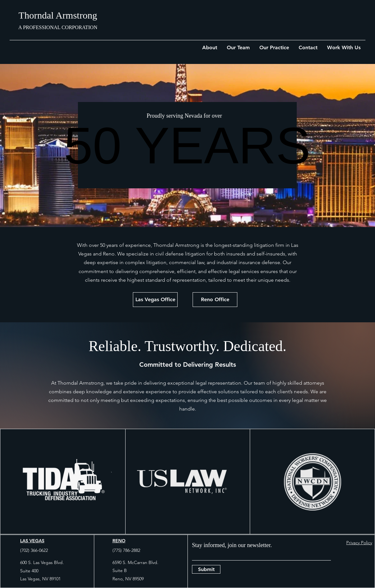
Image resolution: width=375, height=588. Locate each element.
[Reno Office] (215, 300)
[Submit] (206, 569)
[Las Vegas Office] (155, 300)
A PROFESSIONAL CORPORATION (58, 27)
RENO (119, 541)
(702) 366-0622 (34, 550)
